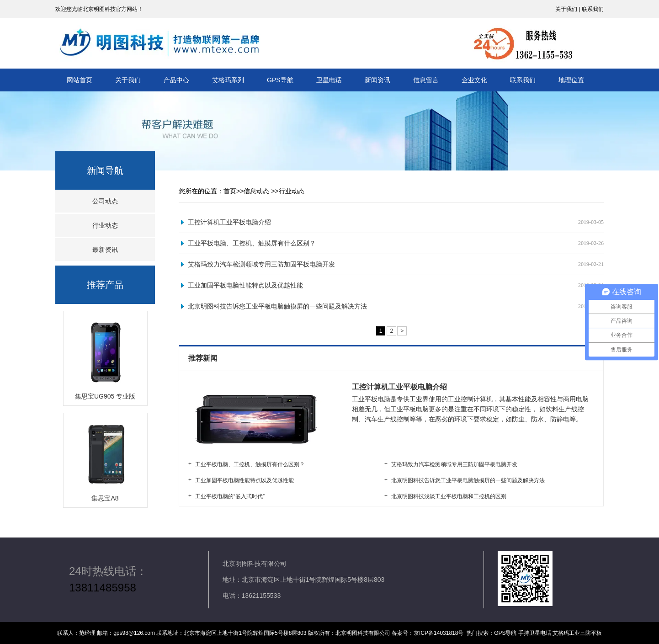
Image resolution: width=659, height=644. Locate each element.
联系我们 (523, 80)
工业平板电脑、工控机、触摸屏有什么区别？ (252, 243)
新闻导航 (105, 170)
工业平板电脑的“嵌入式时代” (230, 496)
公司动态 (105, 201)
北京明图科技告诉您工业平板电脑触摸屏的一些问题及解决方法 (277, 306)
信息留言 (426, 80)
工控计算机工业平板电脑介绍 (229, 222)
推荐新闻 (204, 358)
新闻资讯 (377, 80)
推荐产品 (105, 285)
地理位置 (571, 80)
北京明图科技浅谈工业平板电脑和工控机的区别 (449, 496)
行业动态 (105, 225)
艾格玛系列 (228, 80)
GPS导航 (280, 80)
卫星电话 (329, 80)
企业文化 (474, 80)
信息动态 (256, 191)
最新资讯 (105, 250)
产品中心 (176, 80)
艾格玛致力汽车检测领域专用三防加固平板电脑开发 (261, 264)
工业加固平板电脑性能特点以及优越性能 (245, 285)
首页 (230, 191)
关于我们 (128, 80)
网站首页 (80, 80)
